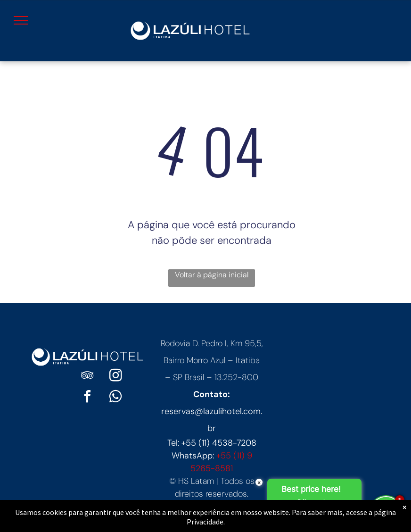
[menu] (21, 20)
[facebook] (87, 398)
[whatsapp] (115, 398)
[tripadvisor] (87, 377)
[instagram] (115, 377)
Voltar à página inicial (212, 275)
